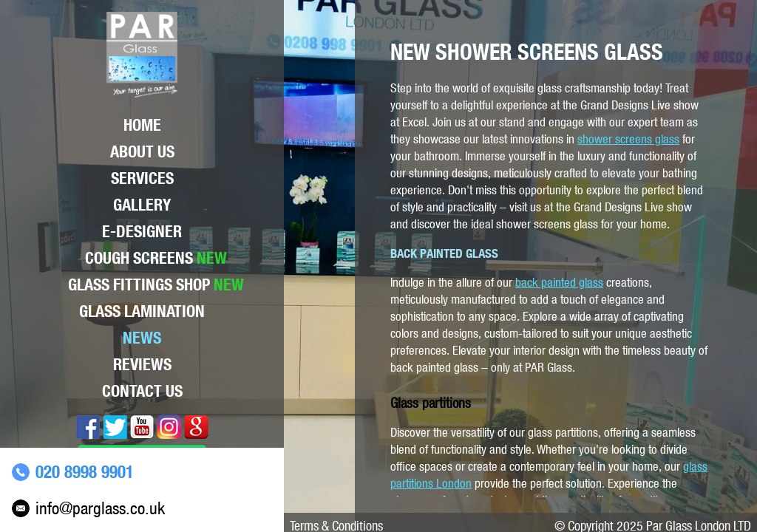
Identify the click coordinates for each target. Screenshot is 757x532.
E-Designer (142, 231)
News (142, 338)
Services (142, 178)
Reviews (142, 364)
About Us (142, 151)
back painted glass (559, 282)
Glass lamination (142, 311)
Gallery (142, 205)
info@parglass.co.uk (100, 508)
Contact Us (142, 391)
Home (142, 125)
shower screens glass (628, 139)
